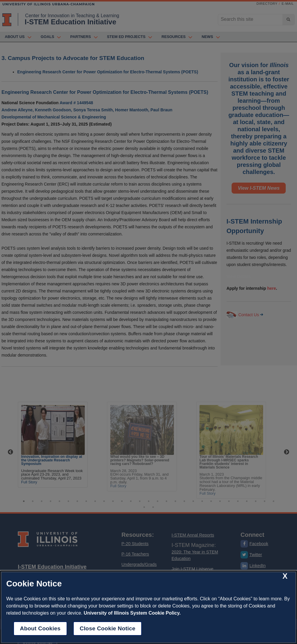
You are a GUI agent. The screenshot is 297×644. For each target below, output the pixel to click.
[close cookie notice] (285, 576)
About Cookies (40, 628)
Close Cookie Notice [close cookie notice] (107, 628)
